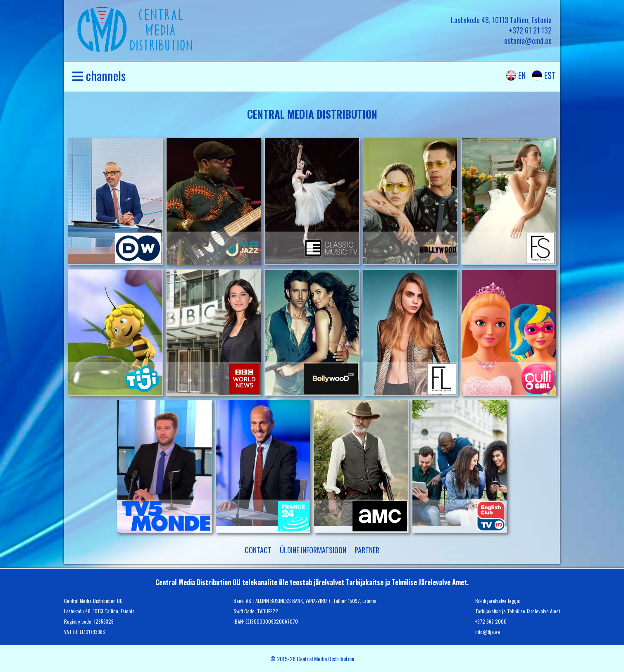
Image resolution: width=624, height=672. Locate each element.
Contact (258, 550)
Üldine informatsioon (313, 550)
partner (367, 550)
